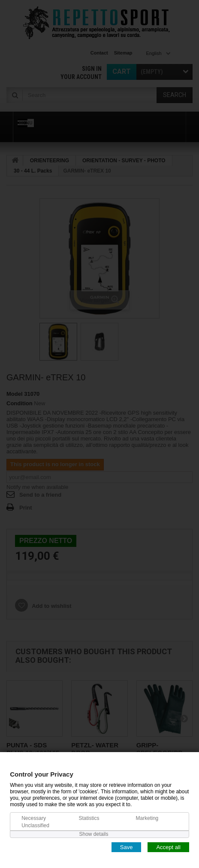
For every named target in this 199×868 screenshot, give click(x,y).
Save (127, 847)
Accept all (168, 847)
